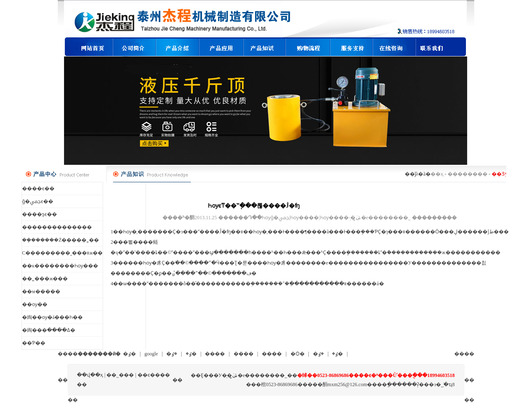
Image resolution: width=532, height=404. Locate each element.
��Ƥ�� (34, 343)
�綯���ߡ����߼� (49, 330)
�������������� (57, 227)
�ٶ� (129, 354)
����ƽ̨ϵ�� (39, 214)
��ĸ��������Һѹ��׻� (60, 266)
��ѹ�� (35, 304)
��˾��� (120, 375)
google (151, 354)
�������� (468, 174)
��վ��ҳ (90, 375)
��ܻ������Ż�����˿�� (60, 240)
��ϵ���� (154, 375)
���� (215, 354)
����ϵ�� (38, 189)
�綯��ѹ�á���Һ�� (52, 317)
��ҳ (437, 174)
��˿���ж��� (45, 279)
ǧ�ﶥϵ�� (38, 201)
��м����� (41, 291)
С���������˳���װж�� (62, 253)
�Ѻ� (298, 354)
